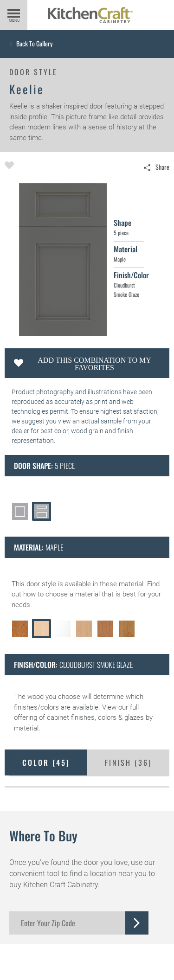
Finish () (128, 762)
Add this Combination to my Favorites (94, 364)
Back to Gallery (34, 44)
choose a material (73, 594)
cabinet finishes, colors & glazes (95, 717)
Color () (46, 762)
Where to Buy (43, 836)
